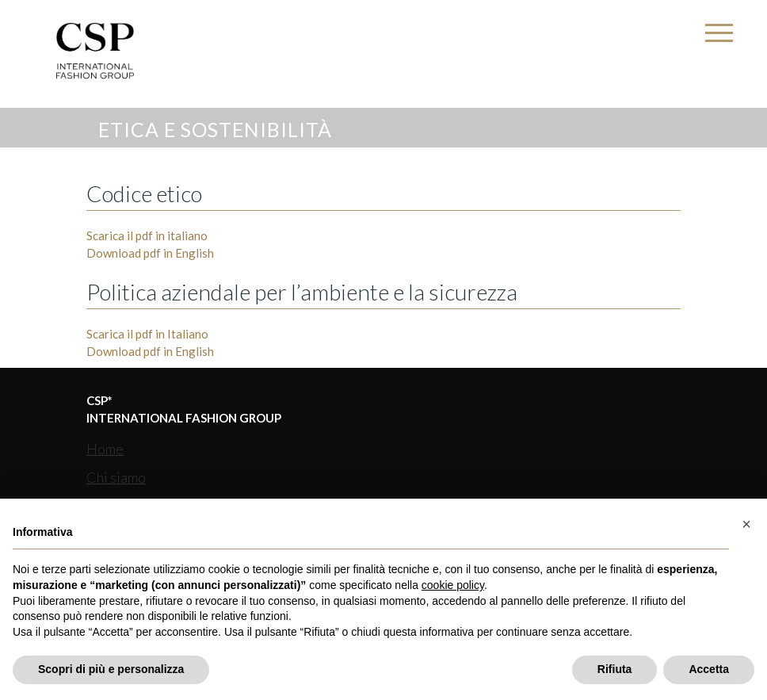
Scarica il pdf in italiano (147, 235)
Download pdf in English (150, 253)
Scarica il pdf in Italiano (147, 334)
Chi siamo (116, 477)
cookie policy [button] (453, 585)
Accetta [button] (709, 669)
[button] (746, 524)
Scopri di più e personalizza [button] (111, 669)
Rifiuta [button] (615, 669)
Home (105, 449)
